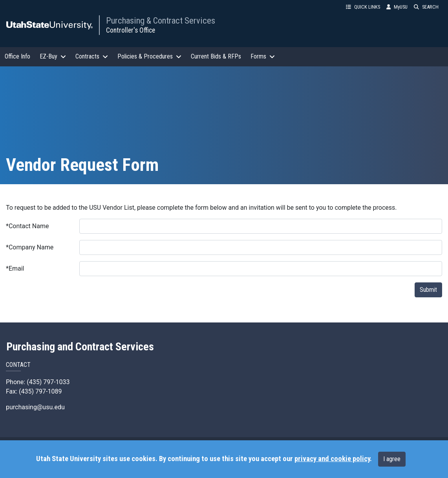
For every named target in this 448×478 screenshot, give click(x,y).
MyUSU (397, 7)
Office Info (17, 56)
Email (15, 268)
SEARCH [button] (426, 7)
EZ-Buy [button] (53, 56)
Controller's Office (131, 30)
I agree (392, 459)
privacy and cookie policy (332, 459)
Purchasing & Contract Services (161, 20)
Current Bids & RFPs (216, 56)
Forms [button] (263, 56)
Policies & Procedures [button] (149, 56)
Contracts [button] (92, 56)
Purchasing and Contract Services (80, 347)
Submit (428, 290)
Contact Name (27, 226)
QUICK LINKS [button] (363, 7)
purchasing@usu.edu (35, 407)
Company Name (30, 247)
